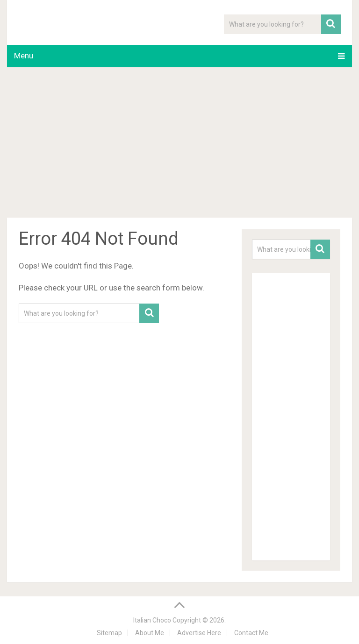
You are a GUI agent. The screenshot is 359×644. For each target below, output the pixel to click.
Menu (24, 56)
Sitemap (109, 633)
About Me (150, 633)
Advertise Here (199, 633)
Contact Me (251, 633)
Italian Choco (152, 620)
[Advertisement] (179, 144)
